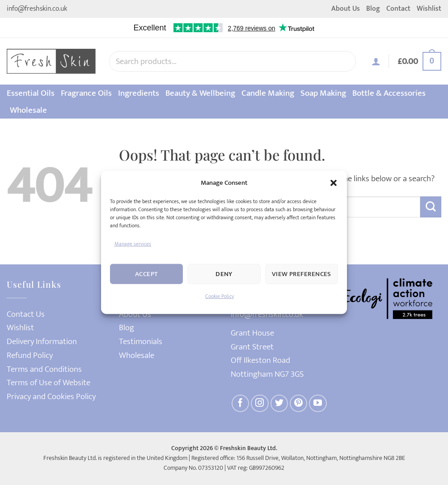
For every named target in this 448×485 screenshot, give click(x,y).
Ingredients (139, 93)
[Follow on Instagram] (260, 404)
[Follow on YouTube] (318, 404)
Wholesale (28, 110)
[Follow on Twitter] (279, 404)
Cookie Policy (220, 296)
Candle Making (268, 93)
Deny (224, 274)
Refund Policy (30, 355)
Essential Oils (31, 93)
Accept (147, 274)
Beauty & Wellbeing (200, 93)
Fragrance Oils (86, 93)
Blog (373, 9)
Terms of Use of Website (49, 383)
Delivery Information (42, 342)
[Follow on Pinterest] (299, 404)
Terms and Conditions (44, 369)
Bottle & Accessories (389, 93)
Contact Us (26, 314)
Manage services (133, 244)
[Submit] (431, 207)
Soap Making (323, 93)
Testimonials (141, 342)
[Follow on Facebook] (241, 404)
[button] (334, 183)
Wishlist (429, 9)
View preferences (302, 274)
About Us (346, 9)
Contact (398, 9)
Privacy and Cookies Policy (51, 397)
